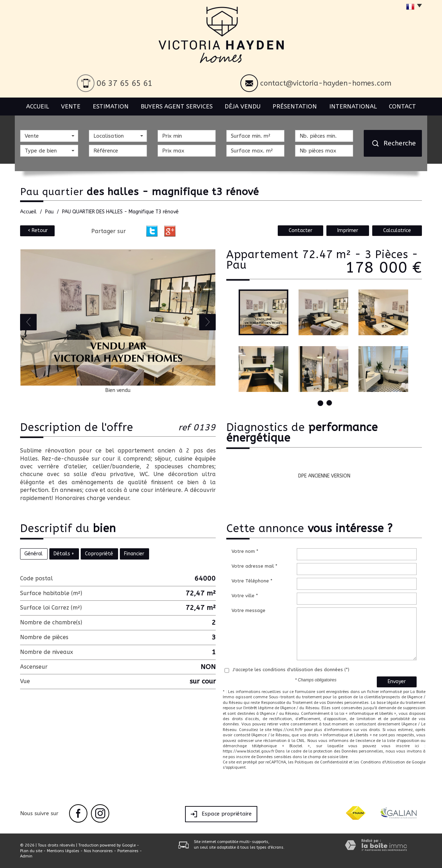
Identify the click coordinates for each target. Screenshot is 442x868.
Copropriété (99, 554)
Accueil (38, 106)
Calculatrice (397, 230)
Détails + (64, 554)
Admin (26, 856)
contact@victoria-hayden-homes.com (326, 83)
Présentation (295, 106)
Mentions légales (63, 851)
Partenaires (128, 851)
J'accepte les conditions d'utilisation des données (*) (291, 670)
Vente (71, 106)
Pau (49, 212)
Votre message (248, 610)
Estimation (111, 106)
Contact (402, 106)
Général (33, 554)
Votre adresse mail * (254, 566)
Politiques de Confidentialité (321, 762)
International (353, 106)
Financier (134, 554)
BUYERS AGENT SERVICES (177, 106)
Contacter (300, 230)
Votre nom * (245, 551)
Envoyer (397, 682)
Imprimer (348, 230)
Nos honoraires (98, 851)
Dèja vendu (243, 106)
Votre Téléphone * (252, 581)
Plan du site (31, 851)
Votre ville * (245, 596)
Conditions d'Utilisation (383, 762)
